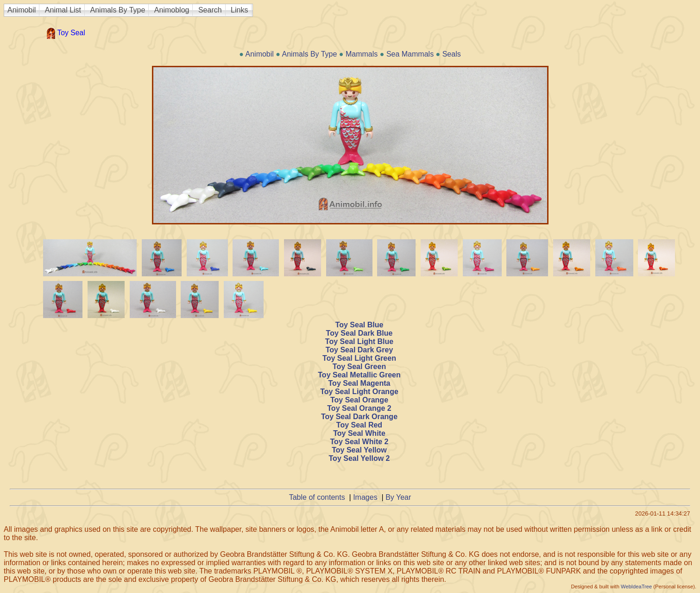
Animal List (63, 10)
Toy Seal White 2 (359, 442)
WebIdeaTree (636, 587)
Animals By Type (118, 10)
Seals (452, 54)
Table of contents (317, 497)
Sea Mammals (410, 54)
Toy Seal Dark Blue (359, 333)
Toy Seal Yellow (359, 450)
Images (365, 497)
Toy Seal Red (359, 425)
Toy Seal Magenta (359, 383)
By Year (398, 497)
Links (239, 10)
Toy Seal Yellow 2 (359, 458)
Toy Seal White (359, 433)
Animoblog (172, 10)
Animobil (22, 10)
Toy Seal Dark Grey (359, 350)
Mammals (362, 54)
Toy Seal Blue (359, 325)
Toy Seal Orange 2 (359, 408)
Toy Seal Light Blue (359, 341)
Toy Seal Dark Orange (359, 417)
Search (210, 10)
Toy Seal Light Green (359, 358)
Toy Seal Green (359, 367)
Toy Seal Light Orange (359, 392)
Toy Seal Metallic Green (359, 375)
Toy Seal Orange (359, 400)
